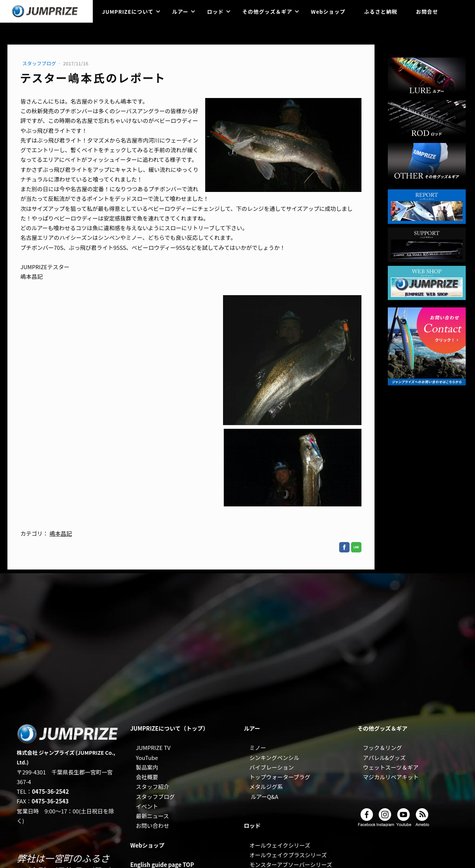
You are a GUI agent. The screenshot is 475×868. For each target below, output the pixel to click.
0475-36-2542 (50, 791)
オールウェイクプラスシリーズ (288, 855)
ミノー (258, 748)
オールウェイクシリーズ (280, 845)
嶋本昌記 (60, 533)
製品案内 (147, 767)
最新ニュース (152, 816)
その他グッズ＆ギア (267, 12)
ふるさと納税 (381, 12)
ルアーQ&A (264, 797)
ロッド (215, 12)
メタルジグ (263, 787)
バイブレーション (272, 767)
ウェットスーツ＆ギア (391, 767)
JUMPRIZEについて (128, 12)
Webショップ (328, 12)
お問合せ (427, 12)
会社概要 (147, 777)
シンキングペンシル (274, 758)
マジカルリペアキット (391, 777)
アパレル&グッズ (384, 758)
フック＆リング (382, 748)
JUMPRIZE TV (153, 748)
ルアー (180, 12)
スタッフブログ (40, 63)
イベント (147, 806)
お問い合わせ (153, 825)
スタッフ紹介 (153, 787)
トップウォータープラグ (280, 777)
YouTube (147, 758)
